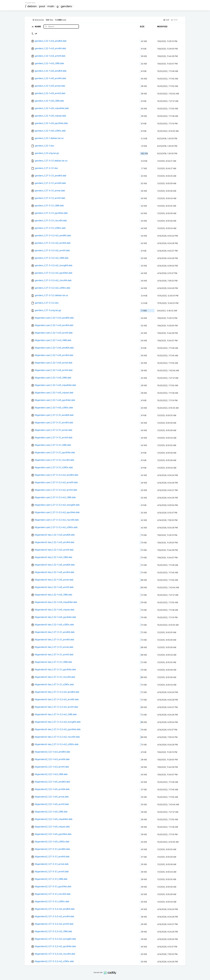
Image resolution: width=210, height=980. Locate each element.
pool (42, 6)
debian (32, 6)
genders (66, 6)
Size (142, 27)
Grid (174, 20)
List (166, 20)
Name (38, 26)
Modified (162, 27)
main (51, 6)
